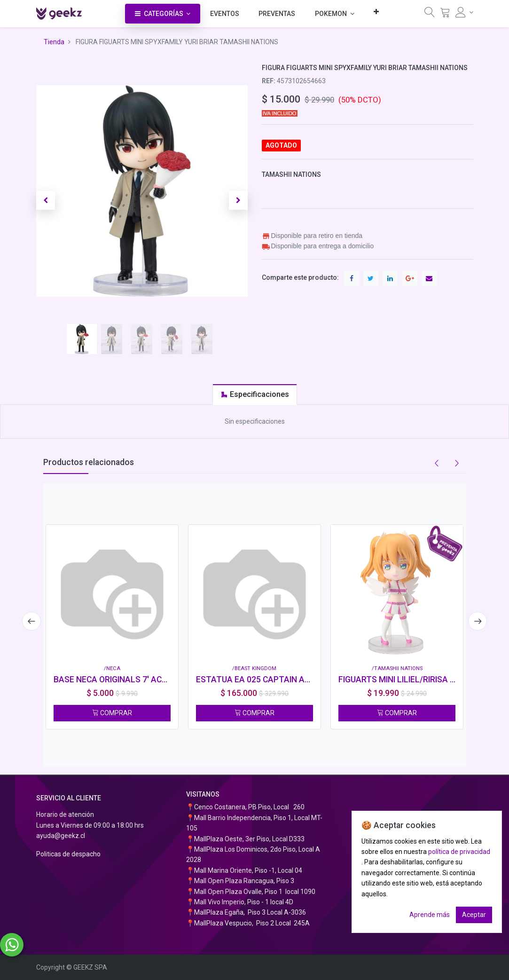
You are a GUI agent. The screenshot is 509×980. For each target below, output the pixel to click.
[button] (376, 12)
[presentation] (31, 621)
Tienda (54, 42)
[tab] (255, 394)
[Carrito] (445, 15)
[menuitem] (225, 14)
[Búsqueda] (430, 15)
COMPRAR (112, 713)
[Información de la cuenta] (464, 12)
